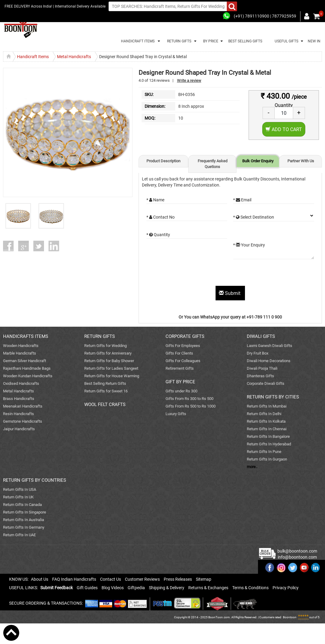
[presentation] (193, 274)
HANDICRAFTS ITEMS (26, 336)
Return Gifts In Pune (264, 452)
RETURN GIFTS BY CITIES (273, 397)
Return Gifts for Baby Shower (109, 361)
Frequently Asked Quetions (213, 164)
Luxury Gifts (176, 414)
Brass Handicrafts (19, 399)
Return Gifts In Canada (22, 505)
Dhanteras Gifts (260, 376)
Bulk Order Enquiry (258, 161)
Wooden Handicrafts (21, 346)
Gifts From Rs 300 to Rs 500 (189, 399)
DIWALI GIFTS (261, 336)
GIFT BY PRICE (180, 382)
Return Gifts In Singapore (25, 512)
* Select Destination (254, 217)
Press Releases (178, 579)
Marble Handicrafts (20, 353)
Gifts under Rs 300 (181, 391)
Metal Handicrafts (18, 391)
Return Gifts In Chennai (267, 429)
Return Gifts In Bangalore (268, 436)
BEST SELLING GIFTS (245, 41)
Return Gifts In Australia (23, 520)
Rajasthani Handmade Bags (27, 368)
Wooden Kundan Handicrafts (28, 376)
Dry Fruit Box (258, 353)
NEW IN (314, 41)
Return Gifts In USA (20, 489)
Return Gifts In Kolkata (266, 421)
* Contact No (161, 217)
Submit (230, 293)
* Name (155, 200)
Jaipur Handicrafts (19, 429)
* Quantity (158, 235)
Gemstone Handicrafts (23, 421)
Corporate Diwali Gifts (266, 383)
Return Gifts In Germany (24, 527)
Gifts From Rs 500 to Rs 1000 (191, 406)
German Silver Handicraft (25, 361)
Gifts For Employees (183, 346)
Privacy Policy (286, 588)
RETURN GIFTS (178, 41)
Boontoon (290, 617)
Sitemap (204, 579)
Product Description (163, 161)
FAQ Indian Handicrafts (74, 579)
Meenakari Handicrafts (23, 406)
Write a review (189, 80)
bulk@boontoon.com (297, 551)
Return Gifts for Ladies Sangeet (111, 368)
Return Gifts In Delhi (264, 414)
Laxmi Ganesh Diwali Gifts (270, 346)
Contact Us (111, 579)
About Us (40, 579)
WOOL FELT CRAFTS (105, 405)
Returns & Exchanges (208, 588)
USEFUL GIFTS (286, 41)
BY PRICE (210, 41)
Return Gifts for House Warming (112, 376)
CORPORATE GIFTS (185, 336)
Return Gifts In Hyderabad (269, 444)
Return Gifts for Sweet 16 (106, 391)
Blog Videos (113, 588)
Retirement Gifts (180, 368)
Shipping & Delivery (167, 588)
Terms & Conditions (250, 588)
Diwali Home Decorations (269, 361)
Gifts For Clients (179, 353)
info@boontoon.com (297, 557)
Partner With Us (301, 161)
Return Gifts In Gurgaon (267, 459)
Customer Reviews (142, 579)
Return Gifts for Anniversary (108, 353)
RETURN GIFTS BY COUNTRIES (35, 480)
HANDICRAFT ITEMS (137, 41)
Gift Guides (87, 588)
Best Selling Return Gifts (105, 383)
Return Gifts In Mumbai (267, 406)
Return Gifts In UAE (19, 535)
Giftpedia (136, 588)
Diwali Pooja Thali (262, 368)
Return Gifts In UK (18, 497)
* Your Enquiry (249, 245)
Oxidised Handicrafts (21, 383)
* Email (242, 200)
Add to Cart (284, 129)
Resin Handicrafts (18, 414)
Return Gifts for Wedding (106, 346)
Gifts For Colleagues (183, 361)
